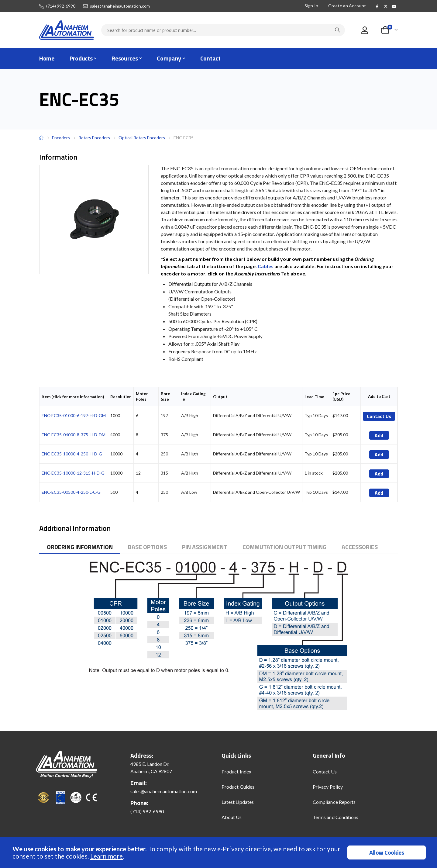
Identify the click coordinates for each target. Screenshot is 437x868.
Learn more (107, 856)
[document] (219, 852)
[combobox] (223, 30)
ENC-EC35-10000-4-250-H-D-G (72, 454)
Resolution (121, 397)
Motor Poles (142, 396)
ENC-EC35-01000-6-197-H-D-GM (74, 415)
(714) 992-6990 (61, 6)
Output (220, 397)
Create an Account (346, 6)
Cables (266, 266)
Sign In (311, 6)
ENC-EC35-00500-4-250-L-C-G (71, 492)
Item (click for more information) (73, 397)
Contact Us (325, 771)
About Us (232, 817)
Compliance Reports (334, 802)
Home (41, 138)
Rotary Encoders (94, 138)
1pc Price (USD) (341, 396)
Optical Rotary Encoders (142, 138)
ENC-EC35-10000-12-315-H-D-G (73, 473)
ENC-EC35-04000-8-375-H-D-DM (74, 435)
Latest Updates (238, 802)
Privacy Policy (328, 787)
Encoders (61, 138)
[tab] (80, 547)
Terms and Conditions (335, 817)
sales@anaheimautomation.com (120, 6)
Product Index (236, 771)
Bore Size (165, 396)
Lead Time (314, 397)
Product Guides (238, 787)
